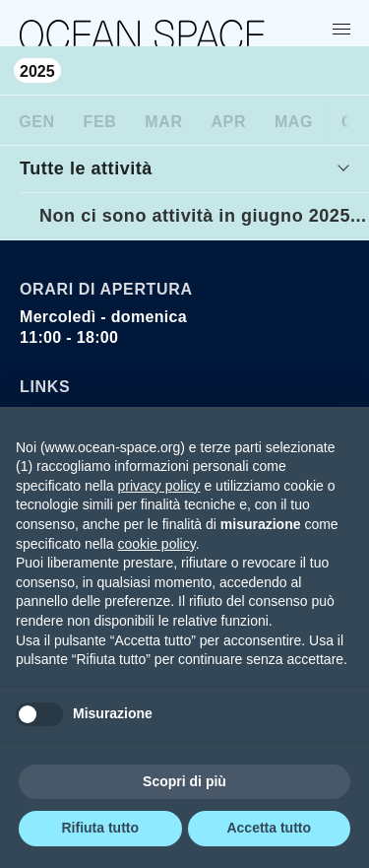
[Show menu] (345, 29)
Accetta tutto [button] (269, 828)
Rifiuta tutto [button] (100, 828)
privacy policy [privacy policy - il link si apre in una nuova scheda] (159, 486)
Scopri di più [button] (184, 781)
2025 (37, 71)
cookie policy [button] (157, 544)
